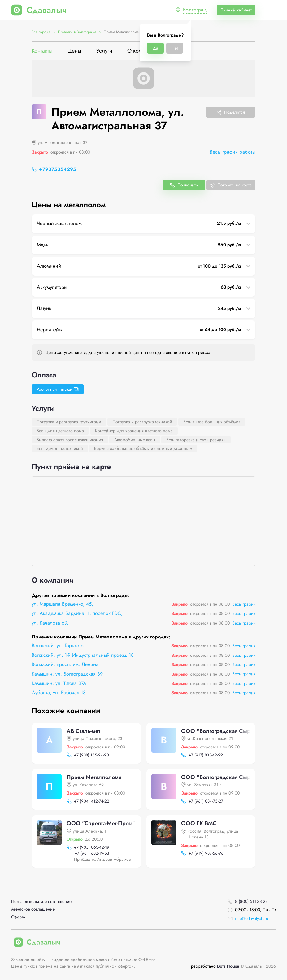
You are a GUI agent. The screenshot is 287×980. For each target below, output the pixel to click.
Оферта (18, 917)
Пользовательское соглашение (41, 902)
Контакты (42, 51)
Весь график (244, 604)
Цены (74, 51)
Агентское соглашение (33, 909)
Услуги (104, 51)
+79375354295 (58, 169)
